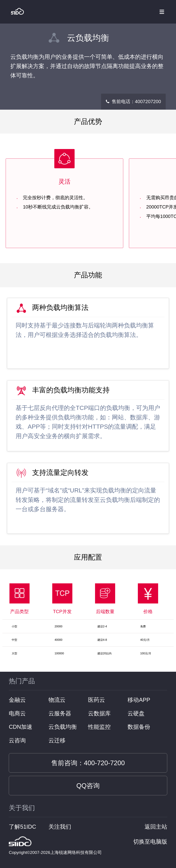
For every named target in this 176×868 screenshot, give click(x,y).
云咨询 (17, 740)
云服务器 (60, 713)
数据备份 (139, 727)
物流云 (57, 700)
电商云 (17, 713)
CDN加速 (21, 727)
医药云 (97, 700)
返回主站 (156, 827)
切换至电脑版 (150, 842)
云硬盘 (136, 713)
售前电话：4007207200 (136, 101)
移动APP (139, 700)
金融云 (17, 700)
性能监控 (99, 727)
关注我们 (60, 827)
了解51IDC (22, 827)
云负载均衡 (63, 727)
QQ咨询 (88, 786)
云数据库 (99, 713)
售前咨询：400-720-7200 (88, 763)
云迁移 (57, 740)
